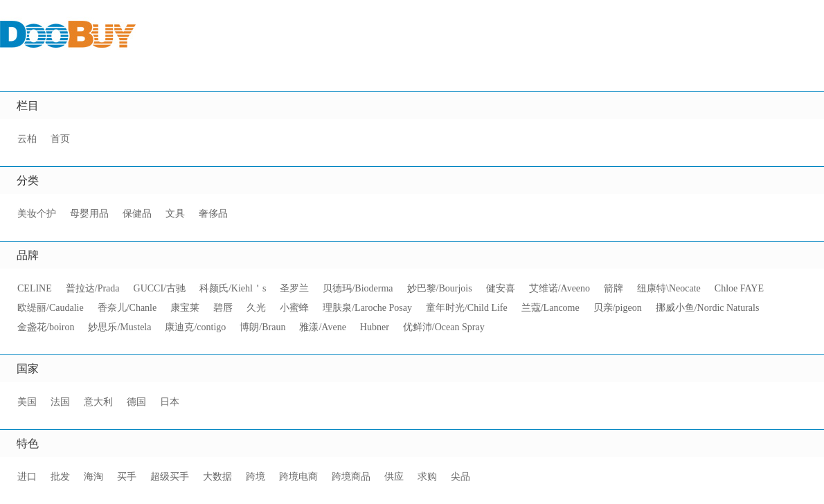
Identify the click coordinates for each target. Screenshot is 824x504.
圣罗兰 (294, 288)
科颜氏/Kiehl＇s (233, 288)
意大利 (98, 402)
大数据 (217, 477)
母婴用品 (89, 214)
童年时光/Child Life (467, 308)
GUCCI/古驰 (160, 288)
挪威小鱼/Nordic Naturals (708, 308)
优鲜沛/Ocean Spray (444, 327)
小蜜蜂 (294, 308)
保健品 (137, 214)
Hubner (375, 327)
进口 (27, 477)
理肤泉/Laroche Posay (367, 308)
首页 (60, 139)
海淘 (93, 477)
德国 (136, 402)
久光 (256, 308)
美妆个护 (37, 214)
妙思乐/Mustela (119, 327)
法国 (60, 402)
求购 (427, 477)
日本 (170, 402)
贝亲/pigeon (618, 308)
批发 (60, 477)
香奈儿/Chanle (127, 308)
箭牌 (613, 288)
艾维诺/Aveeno (559, 288)
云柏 (27, 139)
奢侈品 (213, 214)
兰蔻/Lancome (550, 308)
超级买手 (170, 477)
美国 (27, 402)
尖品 (460, 477)
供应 (394, 477)
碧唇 (223, 308)
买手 (127, 477)
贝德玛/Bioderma (358, 288)
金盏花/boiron (46, 327)
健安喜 (501, 288)
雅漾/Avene (322, 327)
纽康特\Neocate (669, 288)
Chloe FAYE (739, 288)
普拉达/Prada (93, 288)
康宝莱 (185, 308)
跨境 (256, 477)
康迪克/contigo (195, 327)
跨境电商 (298, 477)
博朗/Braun (262, 327)
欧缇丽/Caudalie (51, 308)
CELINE (35, 288)
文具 (175, 214)
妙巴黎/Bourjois (440, 288)
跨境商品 (351, 477)
